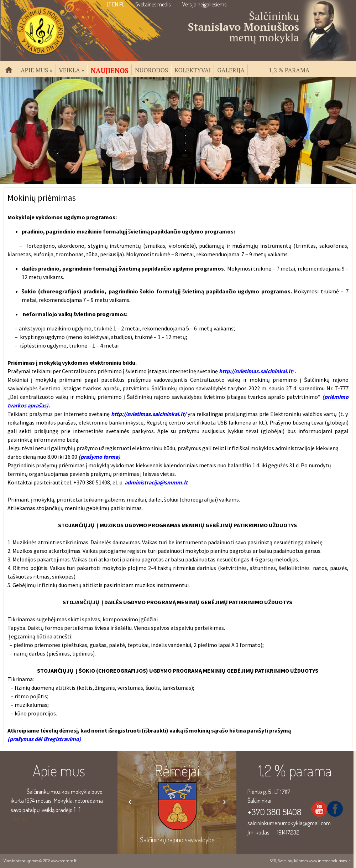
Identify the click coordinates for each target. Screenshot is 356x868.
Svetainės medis (153, 4)
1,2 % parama (289, 70)
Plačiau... (20, 819)
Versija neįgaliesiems (204, 4)
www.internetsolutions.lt (329, 861)
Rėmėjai (177, 770)
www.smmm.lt (64, 861)
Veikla (71, 70)
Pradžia (12, 73)
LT (109, 4)
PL (122, 4)
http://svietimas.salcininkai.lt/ (149, 414)
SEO (273, 861)
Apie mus (36, 70)
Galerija (231, 70)
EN (115, 4)
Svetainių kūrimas (293, 861)
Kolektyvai (193, 70)
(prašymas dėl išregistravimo (43, 739)
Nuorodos (151, 70)
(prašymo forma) (99, 457)
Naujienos (109, 70)
